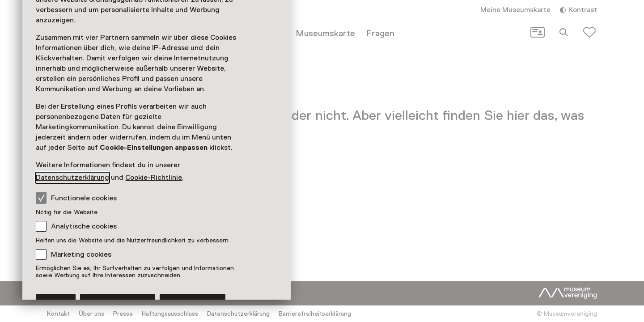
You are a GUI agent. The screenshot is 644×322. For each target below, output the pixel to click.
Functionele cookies (76, 198)
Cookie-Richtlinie (154, 178)
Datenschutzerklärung (72, 178)
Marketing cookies (81, 254)
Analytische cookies (84, 226)
